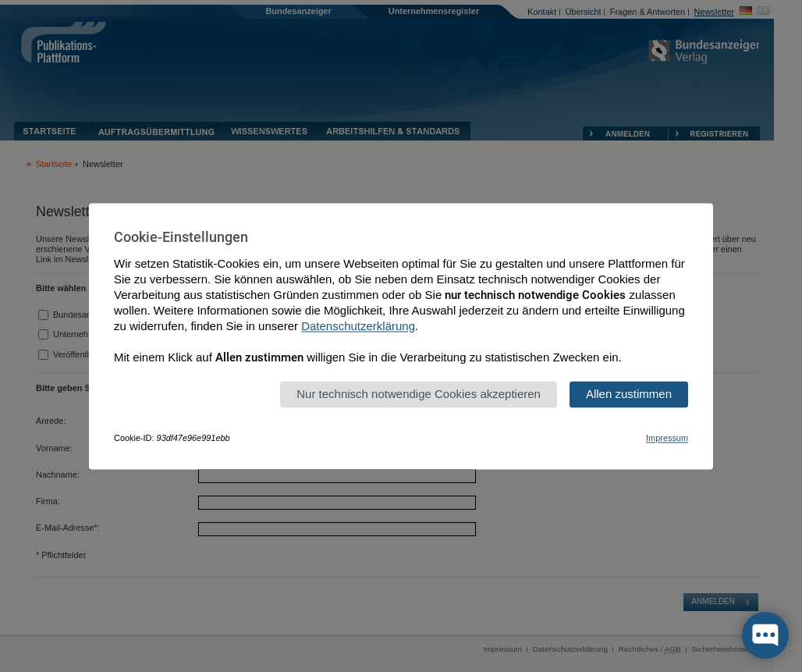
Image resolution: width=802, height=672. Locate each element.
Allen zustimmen (629, 394)
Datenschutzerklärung (358, 326)
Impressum (667, 438)
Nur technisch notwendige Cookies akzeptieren (419, 394)
